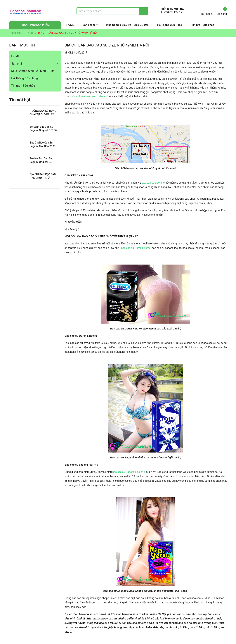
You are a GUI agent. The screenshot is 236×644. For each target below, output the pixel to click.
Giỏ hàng (222, 11)
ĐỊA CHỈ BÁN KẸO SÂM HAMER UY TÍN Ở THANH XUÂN (43, 178)
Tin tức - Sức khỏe (203, 25)
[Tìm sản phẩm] (112, 11)
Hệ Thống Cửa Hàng (170, 25)
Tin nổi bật (20, 100)
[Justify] (144, 11)
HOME (70, 25)
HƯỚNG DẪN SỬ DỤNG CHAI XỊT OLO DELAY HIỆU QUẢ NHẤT (43, 114)
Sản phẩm (89, 25)
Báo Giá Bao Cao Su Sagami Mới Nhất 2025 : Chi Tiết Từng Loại (44, 146)
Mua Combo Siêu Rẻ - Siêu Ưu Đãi (127, 25)
